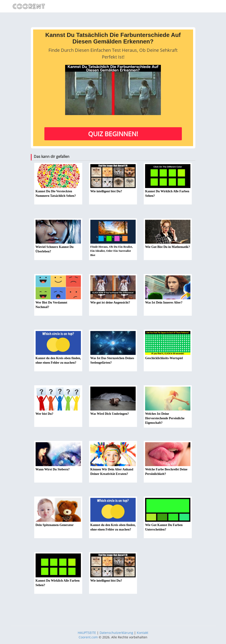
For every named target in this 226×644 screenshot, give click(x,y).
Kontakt (143, 633)
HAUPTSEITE (87, 633)
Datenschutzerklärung (116, 633)
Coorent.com (88, 637)
